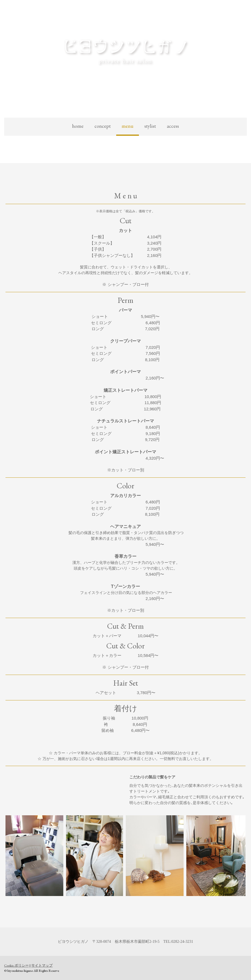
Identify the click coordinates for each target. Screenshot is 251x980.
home (78, 126)
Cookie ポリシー (16, 965)
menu (128, 126)
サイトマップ (42, 965)
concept (103, 126)
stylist (150, 126)
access (173, 126)
